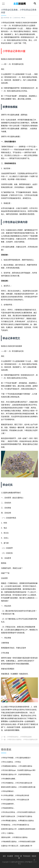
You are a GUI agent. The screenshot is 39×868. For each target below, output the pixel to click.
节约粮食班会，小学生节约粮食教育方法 (15, 825)
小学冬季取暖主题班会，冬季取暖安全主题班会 (17, 821)
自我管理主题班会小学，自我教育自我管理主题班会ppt (18, 830)
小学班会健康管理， (8, 804)
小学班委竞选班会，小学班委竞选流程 (19, 737)
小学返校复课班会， (8, 808)
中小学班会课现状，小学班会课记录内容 (15, 795)
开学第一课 (18, 856)
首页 (4, 856)
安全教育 (10, 856)
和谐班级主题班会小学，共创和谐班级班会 (16, 774)
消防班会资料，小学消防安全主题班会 (14, 837)
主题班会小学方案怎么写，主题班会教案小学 (17, 846)
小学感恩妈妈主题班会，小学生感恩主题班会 (17, 766)
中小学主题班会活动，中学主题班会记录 (15, 800)
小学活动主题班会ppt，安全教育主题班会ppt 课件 (18, 770)
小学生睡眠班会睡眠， (9, 779)
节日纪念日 (27, 856)
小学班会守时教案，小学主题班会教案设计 (16, 758)
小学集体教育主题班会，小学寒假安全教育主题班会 (18, 842)
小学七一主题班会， (8, 833)
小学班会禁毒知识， (8, 791)
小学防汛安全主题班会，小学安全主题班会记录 (22, 739)
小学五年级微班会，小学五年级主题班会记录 (17, 783)
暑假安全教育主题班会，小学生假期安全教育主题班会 (18, 788)
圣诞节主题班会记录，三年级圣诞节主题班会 (17, 816)
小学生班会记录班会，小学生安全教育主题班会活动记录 (18, 813)
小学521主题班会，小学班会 (11, 762)
